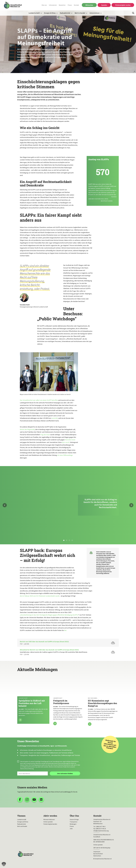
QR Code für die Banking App (102, 848)
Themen (21, 816)
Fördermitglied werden (123, 5)
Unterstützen (95, 13)
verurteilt (55, 418)
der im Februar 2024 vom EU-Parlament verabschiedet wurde (40, 596)
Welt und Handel (22, 826)
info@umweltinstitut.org (30, 767)
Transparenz (74, 822)
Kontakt (76, 5)
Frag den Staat (45, 435)
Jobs (71, 829)
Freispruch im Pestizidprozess (68, 701)
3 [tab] (69, 540)
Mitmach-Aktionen (49, 819)
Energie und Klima (23, 822)
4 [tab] (72, 540)
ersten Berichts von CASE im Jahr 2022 (100, 197)
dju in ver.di (66, 442)
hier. (65, 630)
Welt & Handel (80, 13)
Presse (70, 5)
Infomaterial (53, 5)
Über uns (44, 5)
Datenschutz (97, 856)
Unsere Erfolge (74, 819)
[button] (4, 864)
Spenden (104, 5)
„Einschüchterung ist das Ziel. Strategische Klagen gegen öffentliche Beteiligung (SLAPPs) (49, 615)
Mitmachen (89, 5)
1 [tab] (64, 540)
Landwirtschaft (34, 13)
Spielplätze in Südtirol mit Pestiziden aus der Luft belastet (33, 700)
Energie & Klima (50, 13)
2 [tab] (67, 540)
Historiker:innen (70, 440)
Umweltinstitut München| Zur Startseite (13, 5)
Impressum (97, 852)
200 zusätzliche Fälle (95, 201)
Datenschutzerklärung (27, 769)
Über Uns (74, 816)
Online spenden (48, 822)
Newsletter (62, 5)
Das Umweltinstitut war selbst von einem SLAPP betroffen (39, 400)
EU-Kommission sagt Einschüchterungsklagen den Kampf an (103, 702)
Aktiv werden (50, 816)
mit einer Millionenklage (65, 455)
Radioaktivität (65, 13)
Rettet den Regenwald (27, 429)
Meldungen (73, 824)
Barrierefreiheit (98, 854)
